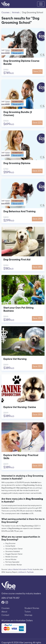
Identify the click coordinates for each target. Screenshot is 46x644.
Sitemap (28, 615)
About (4, 612)
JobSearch (22, 572)
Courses (5, 13)
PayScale (30, 572)
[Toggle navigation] (41, 4)
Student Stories (32, 608)
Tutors (28, 612)
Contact (5, 615)
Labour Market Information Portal (20, 570)
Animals (16, 13)
